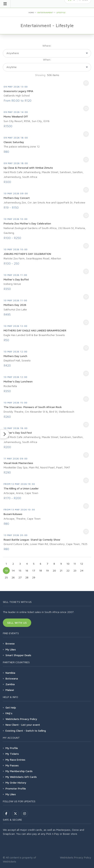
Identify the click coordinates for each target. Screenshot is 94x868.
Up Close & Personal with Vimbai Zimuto (28, 168)
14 (13, 570)
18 (41, 570)
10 (68, 564)
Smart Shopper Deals (18, 655)
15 (20, 570)
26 (13, 577)
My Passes (12, 765)
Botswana (12, 678)
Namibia (10, 673)
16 (27, 570)
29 (34, 577)
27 (20, 577)
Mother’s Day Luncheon (18, 381)
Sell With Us (17, 623)
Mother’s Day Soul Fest (18, 433)
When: (47, 60)
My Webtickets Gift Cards (21, 777)
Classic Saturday (14, 142)
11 (75, 564)
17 (34, 570)
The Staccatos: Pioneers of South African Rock (33, 407)
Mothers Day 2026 (15, 305)
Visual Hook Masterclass (18, 463)
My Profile (12, 748)
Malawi (10, 690)
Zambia (10, 684)
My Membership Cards (19, 771)
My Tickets (12, 754)
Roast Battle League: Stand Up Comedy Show (32, 540)
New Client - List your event (23, 725)
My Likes (11, 649)
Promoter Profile (16, 788)
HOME (31, 12)
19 (47, 570)
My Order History (16, 783)
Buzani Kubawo (13, 514)
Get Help (11, 707)
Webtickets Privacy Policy (21, 719)
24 (82, 570)
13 (6, 570)
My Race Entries (15, 760)
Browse (10, 643)
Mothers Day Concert (17, 198)
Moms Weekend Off (16, 116)
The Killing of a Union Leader (21, 488)
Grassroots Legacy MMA (18, 91)
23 (75, 570)
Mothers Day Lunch (15, 356)
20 (54, 570)
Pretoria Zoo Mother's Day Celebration (27, 223)
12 (82, 564)
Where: (47, 46)
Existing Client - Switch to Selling (26, 731)
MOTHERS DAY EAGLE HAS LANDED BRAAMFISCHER (35, 330)
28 (27, 577)
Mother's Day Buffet (16, 279)
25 (6, 577)
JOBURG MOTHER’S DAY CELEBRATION (27, 254)
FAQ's (9, 713)
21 (61, 570)
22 (68, 570)
